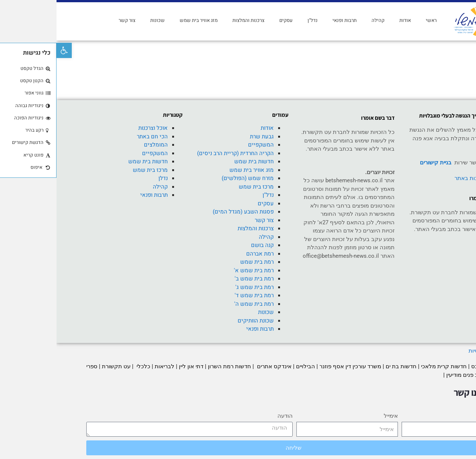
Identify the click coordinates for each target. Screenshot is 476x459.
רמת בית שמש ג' (198, 287)
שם (442, 416)
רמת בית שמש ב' (198, 279)
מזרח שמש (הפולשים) (191, 178)
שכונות (101, 20)
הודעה (229, 416)
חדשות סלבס (430, 366)
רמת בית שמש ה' (197, 304)
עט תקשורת (60, 366)
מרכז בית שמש (200, 187)
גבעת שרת (205, 137)
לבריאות (108, 366)
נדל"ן (256, 20)
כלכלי (86, 366)
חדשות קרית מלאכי (388, 366)
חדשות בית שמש (197, 161)
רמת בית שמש (200, 262)
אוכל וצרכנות (97, 128)
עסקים (229, 20)
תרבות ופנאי (288, 20)
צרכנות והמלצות (192, 20)
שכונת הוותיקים (199, 321)
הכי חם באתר (96, 137)
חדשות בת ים (345, 366)
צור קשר (70, 20)
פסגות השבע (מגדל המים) (187, 212)
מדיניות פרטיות (428, 351)
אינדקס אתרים (217, 366)
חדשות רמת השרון (173, 366)
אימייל (334, 416)
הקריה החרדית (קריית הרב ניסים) (179, 153)
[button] (8, 50)
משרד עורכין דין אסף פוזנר (294, 366)
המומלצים (99, 145)
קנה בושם (206, 245)
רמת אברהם (203, 254)
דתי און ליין (135, 366)
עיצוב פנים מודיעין (410, 375)
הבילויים (249, 366)
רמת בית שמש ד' (198, 295)
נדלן (107, 178)
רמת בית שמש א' (197, 270)
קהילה (321, 20)
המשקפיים (204, 145)
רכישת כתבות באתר (421, 178)
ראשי (375, 20)
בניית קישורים (379, 163)
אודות (349, 20)
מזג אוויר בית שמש (142, 20)
